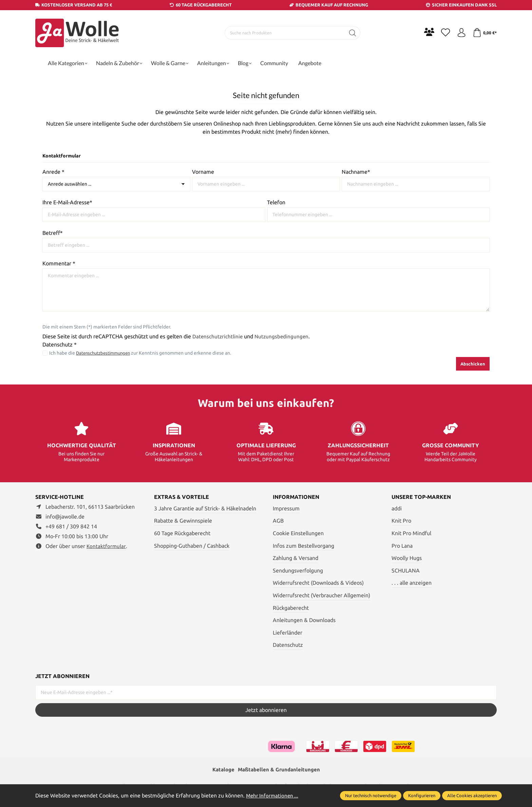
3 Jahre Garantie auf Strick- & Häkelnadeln (205, 508)
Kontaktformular (107, 546)
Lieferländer (288, 633)
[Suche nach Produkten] (283, 33)
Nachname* (356, 172)
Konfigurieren (422, 795)
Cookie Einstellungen (298, 533)
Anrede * (53, 172)
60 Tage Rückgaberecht (182, 533)
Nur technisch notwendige (371, 795)
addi (397, 508)
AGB (278, 521)
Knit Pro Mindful (411, 533)
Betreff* (53, 233)
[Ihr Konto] (459, 33)
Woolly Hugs (407, 558)
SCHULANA (406, 570)
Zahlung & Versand (296, 558)
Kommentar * (59, 263)
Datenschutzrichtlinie (218, 336)
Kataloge (222, 770)
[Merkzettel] (442, 33)
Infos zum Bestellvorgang (303, 546)
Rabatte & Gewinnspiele (183, 521)
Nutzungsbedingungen (283, 336)
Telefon (276, 202)
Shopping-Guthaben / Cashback (192, 546)
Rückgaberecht (291, 608)
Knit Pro (401, 521)
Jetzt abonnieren (266, 710)
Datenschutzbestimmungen (106, 353)
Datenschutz (288, 645)
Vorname (203, 172)
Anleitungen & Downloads (304, 620)
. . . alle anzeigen (412, 583)
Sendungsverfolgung (298, 570)
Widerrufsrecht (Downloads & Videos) (318, 583)
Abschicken (473, 364)
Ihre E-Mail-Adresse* (67, 202)
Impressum (286, 508)
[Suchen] (351, 33)
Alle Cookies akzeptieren (472, 795)
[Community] (425, 32)
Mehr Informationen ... (273, 795)
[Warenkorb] (484, 33)
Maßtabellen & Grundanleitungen (280, 770)
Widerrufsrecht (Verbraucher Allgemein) (321, 595)
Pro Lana (402, 546)
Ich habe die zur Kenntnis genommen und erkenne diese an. (143, 353)
